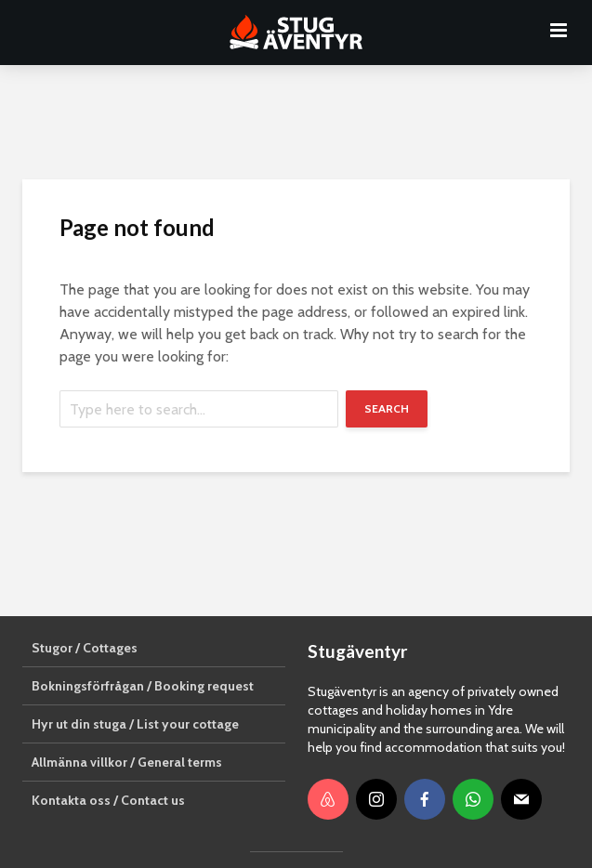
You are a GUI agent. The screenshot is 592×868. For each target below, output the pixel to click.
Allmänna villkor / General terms (127, 762)
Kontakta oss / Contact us (108, 800)
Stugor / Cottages (85, 648)
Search (387, 408)
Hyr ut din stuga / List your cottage (135, 724)
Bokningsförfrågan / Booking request (143, 686)
